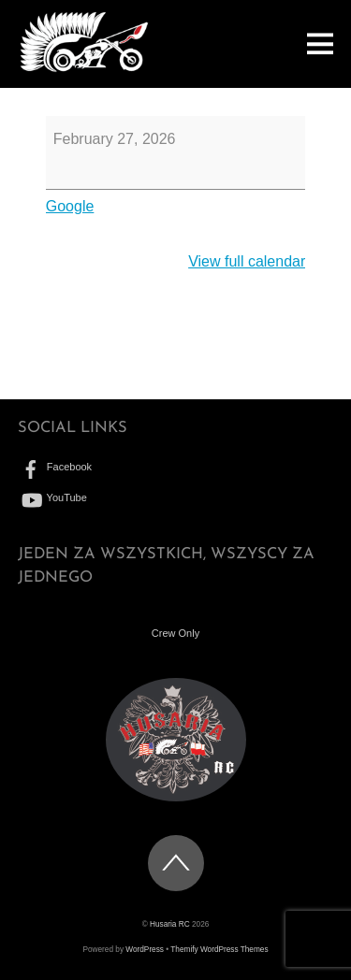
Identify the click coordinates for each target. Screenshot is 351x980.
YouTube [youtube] (52, 497)
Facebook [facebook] (55, 467)
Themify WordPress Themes (219, 950)
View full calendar (247, 261)
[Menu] (320, 43)
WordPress (145, 950)
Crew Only (175, 633)
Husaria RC (170, 924)
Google (70, 206)
